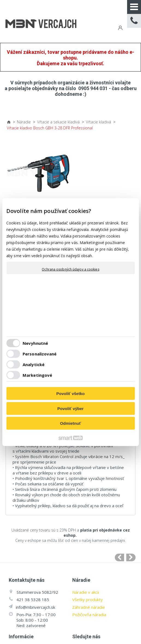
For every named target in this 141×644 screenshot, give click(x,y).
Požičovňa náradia (89, 539)
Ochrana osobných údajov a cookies (70, 269)
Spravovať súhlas (99, 636)
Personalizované (40, 354)
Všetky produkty (88, 524)
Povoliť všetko (71, 394)
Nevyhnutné (35, 343)
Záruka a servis (23, 581)
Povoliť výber (70, 409)
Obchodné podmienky (29, 573)
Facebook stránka (100, 606)
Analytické (34, 364)
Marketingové (37, 375)
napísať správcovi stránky (103, 631)
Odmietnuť (70, 423)
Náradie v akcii (86, 517)
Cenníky (16, 596)
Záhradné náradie (89, 532)
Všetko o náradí (23, 588)
